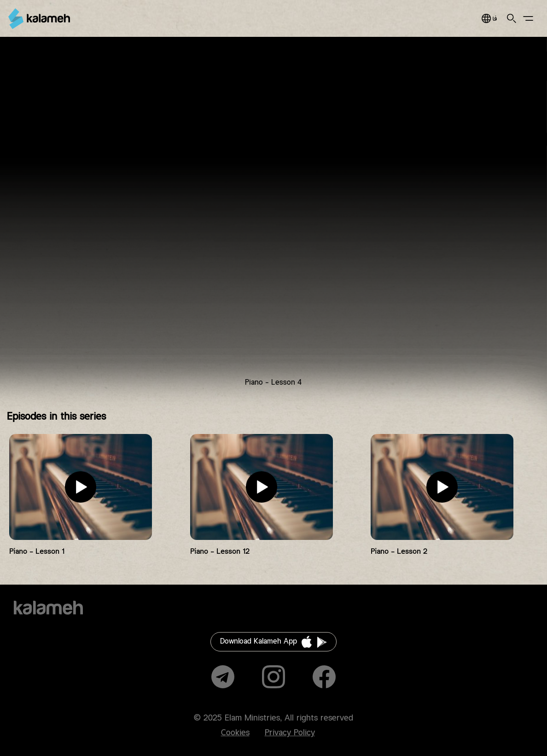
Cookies (235, 733)
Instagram (273, 677)
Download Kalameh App (259, 642)
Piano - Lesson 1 (37, 552)
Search (512, 18)
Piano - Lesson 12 (220, 552)
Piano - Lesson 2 (399, 552)
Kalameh (39, 19)
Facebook (324, 677)
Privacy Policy (290, 733)
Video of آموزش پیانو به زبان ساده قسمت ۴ (273, 220)
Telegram (223, 677)
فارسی (489, 18)
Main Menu (528, 18)
